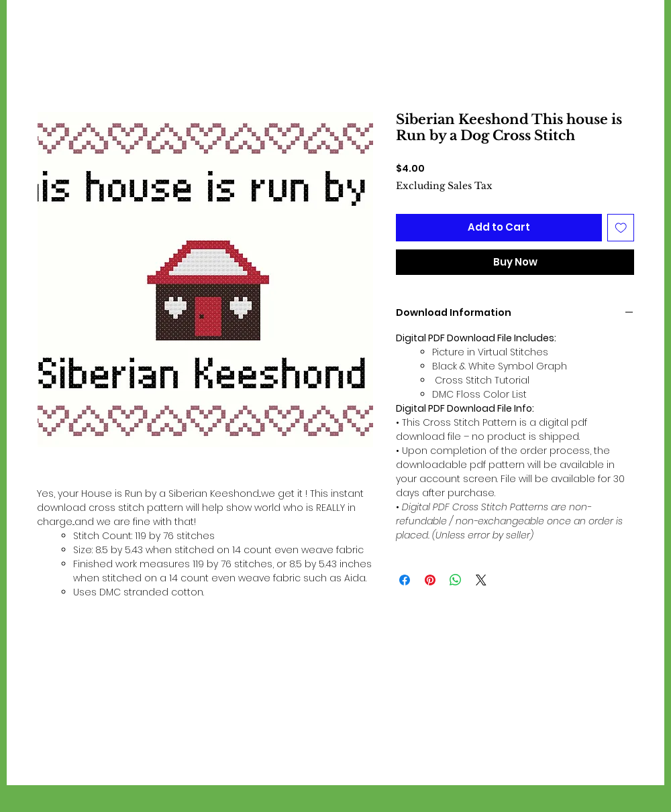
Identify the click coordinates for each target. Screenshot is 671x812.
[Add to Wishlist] (621, 228)
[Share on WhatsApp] (456, 580)
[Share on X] (481, 580)
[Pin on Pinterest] (430, 580)
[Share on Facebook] (405, 580)
